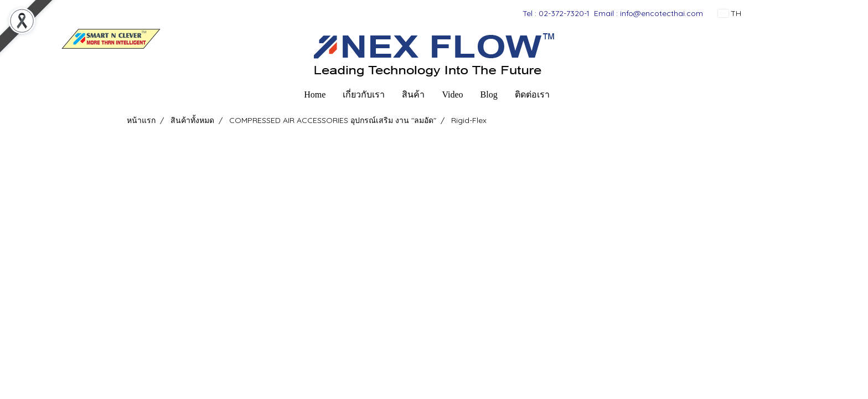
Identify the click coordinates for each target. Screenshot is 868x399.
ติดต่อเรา (532, 94)
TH (730, 13)
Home (315, 94)
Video (452, 94)
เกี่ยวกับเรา (364, 94)
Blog (489, 94)
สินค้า (413, 94)
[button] (568, 95)
